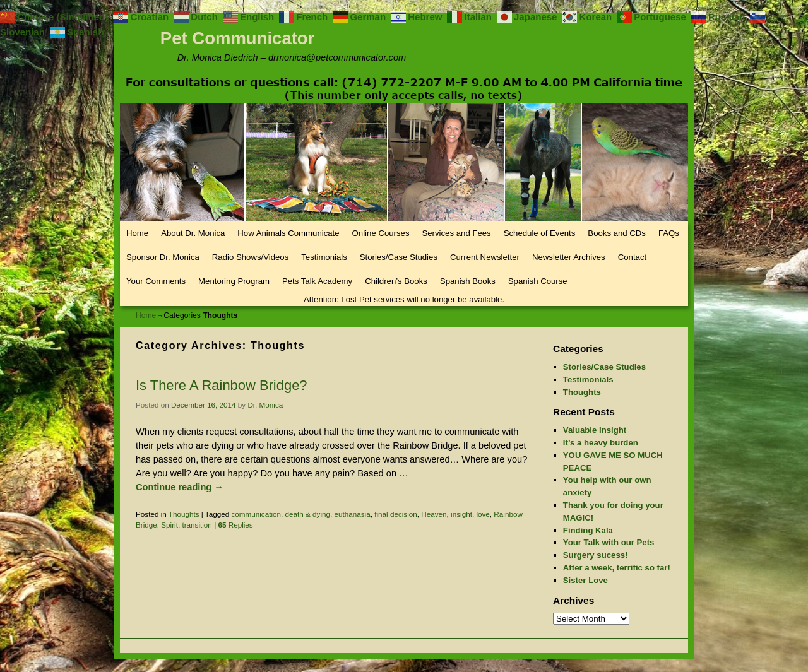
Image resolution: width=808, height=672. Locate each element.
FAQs (669, 233)
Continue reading (180, 487)
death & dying (308, 514)
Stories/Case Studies (399, 257)
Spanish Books (468, 281)
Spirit (169, 525)
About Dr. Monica (193, 233)
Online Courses (381, 233)
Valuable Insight (595, 430)
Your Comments (156, 281)
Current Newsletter (485, 257)
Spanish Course (538, 281)
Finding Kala (588, 530)
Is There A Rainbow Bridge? (222, 385)
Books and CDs (617, 233)
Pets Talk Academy (317, 281)
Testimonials (324, 257)
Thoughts (184, 514)
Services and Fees (456, 233)
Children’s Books (396, 281)
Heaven (434, 514)
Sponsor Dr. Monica (163, 257)
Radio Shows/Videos (250, 257)
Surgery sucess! (596, 555)
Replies (235, 525)
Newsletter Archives (569, 257)
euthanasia (353, 514)
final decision (396, 514)
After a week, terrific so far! (617, 568)
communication (256, 514)
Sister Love (585, 580)
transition (197, 525)
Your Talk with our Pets (609, 542)
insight (461, 514)
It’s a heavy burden (601, 443)
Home (137, 233)
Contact (632, 257)
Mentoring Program (234, 281)
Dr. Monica (265, 405)
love (483, 514)
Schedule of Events (540, 233)
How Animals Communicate (288, 233)
